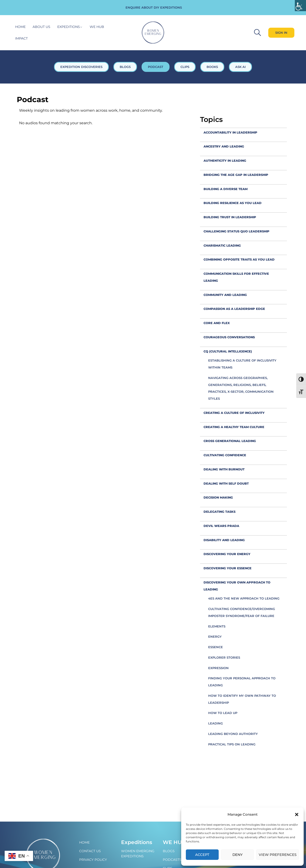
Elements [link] (217, 626)
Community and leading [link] (225, 295)
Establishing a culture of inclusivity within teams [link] (242, 364)
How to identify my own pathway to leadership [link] (242, 699)
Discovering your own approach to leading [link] (237, 586)
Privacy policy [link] (93, 860)
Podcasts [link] (172, 860)
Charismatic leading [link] (222, 245)
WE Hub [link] (174, 842)
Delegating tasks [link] (219, 512)
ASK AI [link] (240, 67)
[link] (300, 6)
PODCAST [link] (156, 67)
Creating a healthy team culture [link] (234, 427)
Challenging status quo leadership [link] (236, 231)
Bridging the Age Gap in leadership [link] (236, 175)
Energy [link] (215, 637)
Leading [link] (216, 723)
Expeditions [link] (69, 27)
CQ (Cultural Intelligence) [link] (228, 351)
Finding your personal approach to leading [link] (242, 682)
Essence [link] (216, 647)
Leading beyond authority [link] (233, 734)
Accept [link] (202, 855)
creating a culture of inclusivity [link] (234, 413)
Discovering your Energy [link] (227, 554)
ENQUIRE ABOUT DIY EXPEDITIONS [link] (154, 7)
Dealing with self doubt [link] (226, 483)
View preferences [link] (278, 855)
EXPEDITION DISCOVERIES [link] (81, 67)
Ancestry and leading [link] (224, 146)
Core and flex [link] (217, 323)
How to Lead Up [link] (223, 713)
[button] (297, 814)
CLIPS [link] (185, 67)
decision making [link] (218, 497)
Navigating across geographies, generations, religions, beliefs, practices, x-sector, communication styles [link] (241, 388)
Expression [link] (218, 668)
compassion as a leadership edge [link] (234, 309)
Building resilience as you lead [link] (233, 203)
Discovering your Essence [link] (228, 568)
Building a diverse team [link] (226, 189)
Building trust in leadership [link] (230, 217)
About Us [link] (41, 27)
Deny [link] (238, 855)
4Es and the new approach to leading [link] (244, 598)
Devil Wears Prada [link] (221, 526)
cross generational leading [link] (230, 441)
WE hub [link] (97, 27)
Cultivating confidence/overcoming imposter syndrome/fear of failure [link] (242, 612)
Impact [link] (21, 38)
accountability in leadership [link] (230, 132)
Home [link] (20, 27)
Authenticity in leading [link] (225, 161)
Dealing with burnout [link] (224, 469)
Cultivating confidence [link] (225, 455)
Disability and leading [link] (224, 540)
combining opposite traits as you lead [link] (239, 259)
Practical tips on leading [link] (232, 744)
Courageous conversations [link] (229, 337)
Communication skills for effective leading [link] (236, 277)
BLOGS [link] (125, 67)
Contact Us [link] (90, 851)
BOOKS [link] (212, 67)
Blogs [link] (169, 851)
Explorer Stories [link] (224, 657)
